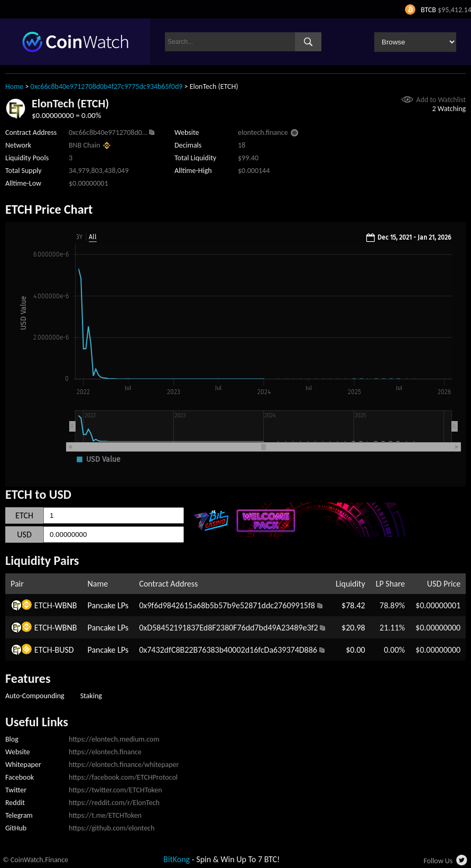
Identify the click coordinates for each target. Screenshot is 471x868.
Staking (91, 696)
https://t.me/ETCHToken (105, 815)
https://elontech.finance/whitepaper (124, 765)
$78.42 (353, 605)
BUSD (64, 650)
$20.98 (353, 628)
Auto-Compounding (35, 696)
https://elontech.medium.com (114, 739)
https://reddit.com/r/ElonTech (114, 803)
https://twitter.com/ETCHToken (116, 790)
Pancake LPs (108, 605)
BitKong (177, 859)
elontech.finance (263, 133)
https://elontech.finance (105, 752)
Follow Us (438, 861)
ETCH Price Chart (49, 209)
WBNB (66, 605)
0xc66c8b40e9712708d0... (108, 133)
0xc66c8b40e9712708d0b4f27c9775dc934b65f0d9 (107, 86)
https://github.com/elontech (112, 828)
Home (14, 86)
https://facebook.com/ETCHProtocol (123, 777)
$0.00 (355, 650)
